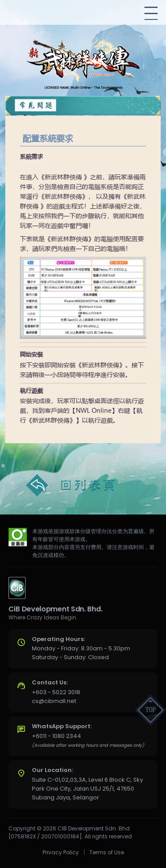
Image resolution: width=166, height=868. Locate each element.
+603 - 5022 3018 (56, 692)
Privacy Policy (61, 852)
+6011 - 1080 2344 (56, 736)
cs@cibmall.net (54, 701)
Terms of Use (107, 852)
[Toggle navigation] (151, 13)
